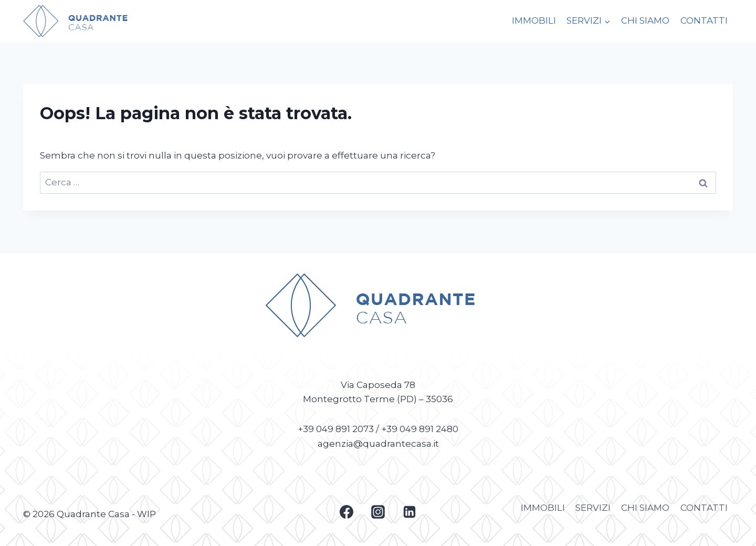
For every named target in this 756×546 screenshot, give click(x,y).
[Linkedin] (409, 512)
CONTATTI (704, 20)
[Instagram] (378, 512)
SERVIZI (593, 508)
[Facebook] (346, 512)
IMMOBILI (534, 20)
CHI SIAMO (645, 20)
